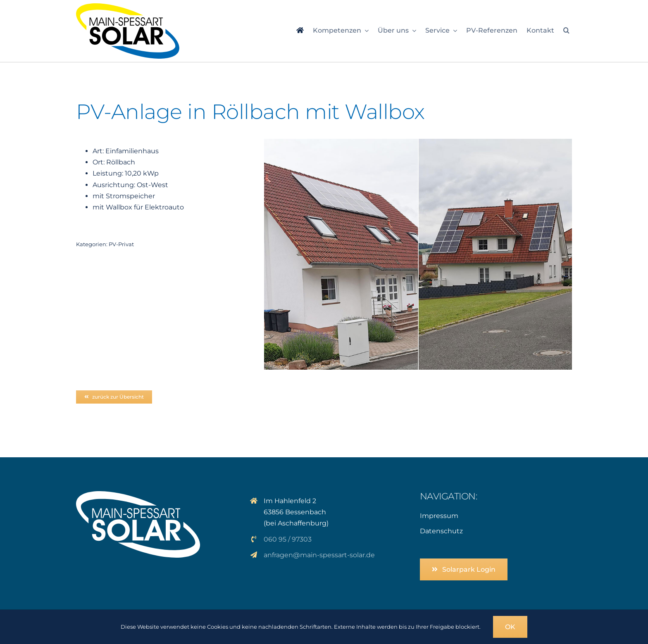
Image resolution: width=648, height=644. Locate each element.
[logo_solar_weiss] (138, 494)
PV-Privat (121, 244)
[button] (566, 31)
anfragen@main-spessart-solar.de (319, 555)
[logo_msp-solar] (128, 6)
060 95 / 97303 (288, 539)
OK (510, 627)
